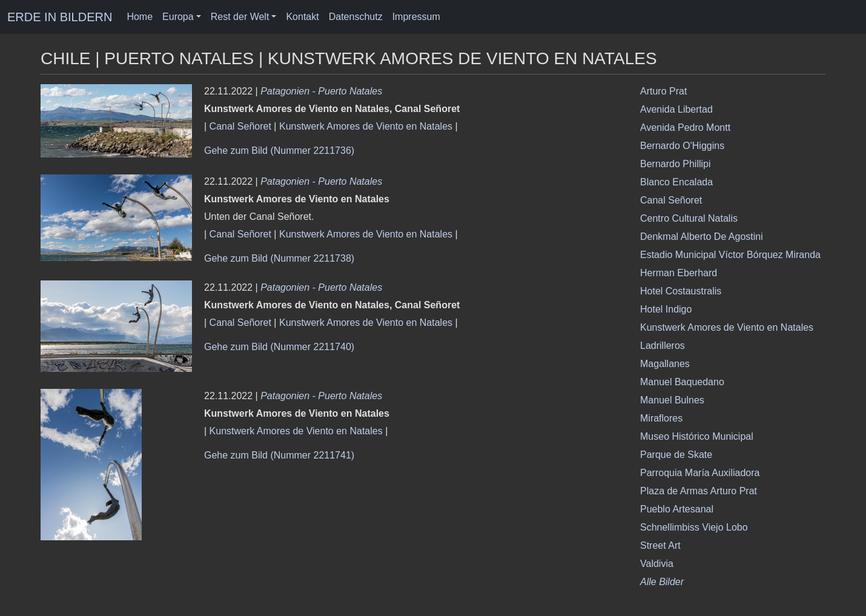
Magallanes (665, 364)
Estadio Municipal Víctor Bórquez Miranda (730, 255)
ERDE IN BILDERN (60, 17)
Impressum (416, 17)
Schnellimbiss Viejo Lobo (694, 527)
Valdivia (657, 564)
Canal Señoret (240, 126)
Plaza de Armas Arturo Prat (699, 491)
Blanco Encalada (676, 182)
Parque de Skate (676, 455)
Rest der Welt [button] (240, 17)
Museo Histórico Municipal (697, 436)
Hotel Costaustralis (681, 291)
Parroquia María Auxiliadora (700, 473)
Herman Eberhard (679, 273)
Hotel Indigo (666, 309)
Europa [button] (178, 17)
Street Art (660, 545)
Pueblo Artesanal (677, 509)
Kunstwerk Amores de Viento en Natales (366, 126)
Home (140, 17)
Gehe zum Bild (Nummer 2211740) (279, 347)
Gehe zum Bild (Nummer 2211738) (279, 258)
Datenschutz (356, 17)
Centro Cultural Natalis (689, 218)
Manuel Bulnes (672, 400)
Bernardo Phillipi (676, 164)
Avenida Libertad (676, 109)
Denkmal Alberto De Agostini (702, 237)
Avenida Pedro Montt (685, 128)
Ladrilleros (663, 346)
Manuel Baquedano (682, 382)
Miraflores (661, 418)
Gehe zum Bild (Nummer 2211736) (279, 151)
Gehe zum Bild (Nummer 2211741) (279, 455)
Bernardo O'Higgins (682, 146)
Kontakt (302, 17)
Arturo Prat (663, 91)
